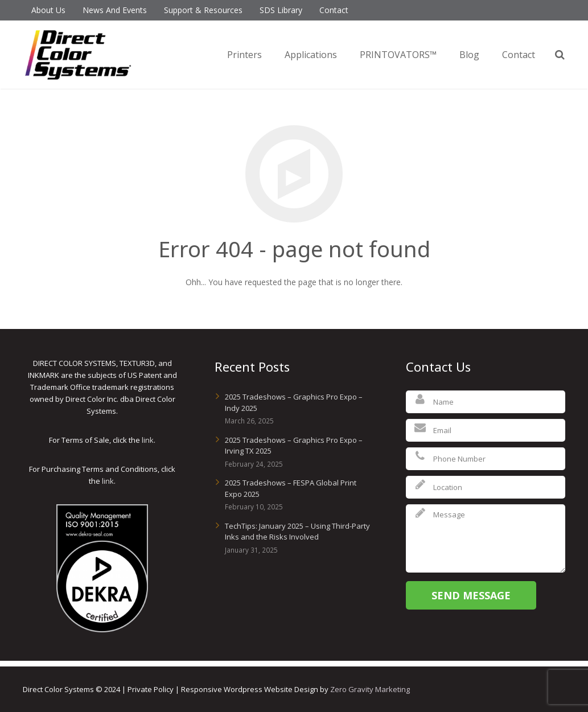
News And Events (115, 10)
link (148, 440)
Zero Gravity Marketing (370, 689)
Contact (334, 10)
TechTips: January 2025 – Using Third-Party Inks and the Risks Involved (297, 532)
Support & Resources (203, 10)
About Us (48, 10)
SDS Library (281, 10)
